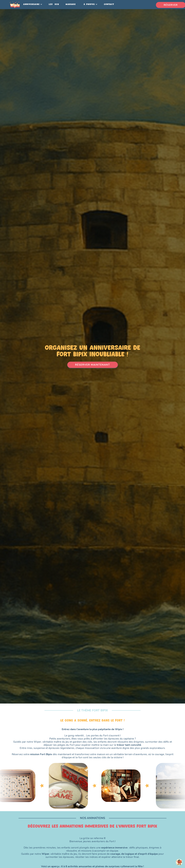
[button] (32, 4)
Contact (109, 4)
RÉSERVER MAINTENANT (93, 365)
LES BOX (54, 4)
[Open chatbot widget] (179, 862)
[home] (15, 5)
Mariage (71, 4)
